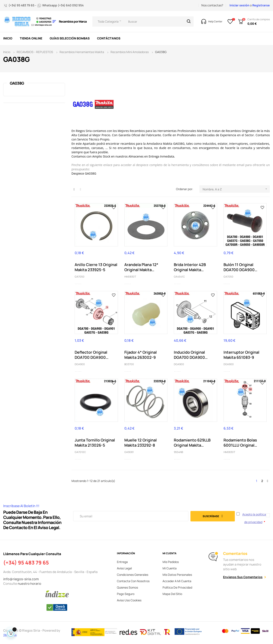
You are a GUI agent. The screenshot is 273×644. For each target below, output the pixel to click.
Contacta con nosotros (133, 581)
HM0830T (130, 277)
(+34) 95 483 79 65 (26, 563)
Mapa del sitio (172, 594)
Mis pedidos (171, 562)
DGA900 (80, 364)
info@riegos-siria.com (21, 579)
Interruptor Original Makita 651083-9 (241, 355)
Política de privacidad (177, 587)
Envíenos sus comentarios (243, 577)
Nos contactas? (212, 5)
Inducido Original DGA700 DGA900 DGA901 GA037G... (190, 355)
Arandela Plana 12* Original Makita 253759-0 (141, 267)
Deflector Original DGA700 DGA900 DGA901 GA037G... (91, 355)
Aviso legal (124, 568)
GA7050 (80, 277)
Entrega (122, 562)
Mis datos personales (177, 575)
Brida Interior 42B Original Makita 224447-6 (190, 267)
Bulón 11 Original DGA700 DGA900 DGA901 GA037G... (240, 267)
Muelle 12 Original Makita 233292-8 (141, 443)
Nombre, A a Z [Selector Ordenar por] (236, 189)
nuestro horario (29, 584)
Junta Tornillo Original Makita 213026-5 (95, 443)
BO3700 (129, 364)
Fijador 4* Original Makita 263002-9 (141, 355)
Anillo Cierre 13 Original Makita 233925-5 (96, 267)
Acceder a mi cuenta (177, 581)
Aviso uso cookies (129, 600)
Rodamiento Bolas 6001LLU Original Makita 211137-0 (240, 443)
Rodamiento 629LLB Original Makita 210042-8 (192, 443)
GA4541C (179, 277)
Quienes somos (127, 587)
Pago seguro (126, 594)
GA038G (17, 83)
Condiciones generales (133, 575)
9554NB (178, 452)
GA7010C (80, 452)
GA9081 (129, 452)
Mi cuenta (170, 568)
